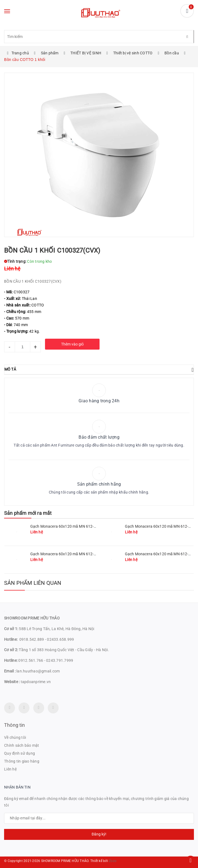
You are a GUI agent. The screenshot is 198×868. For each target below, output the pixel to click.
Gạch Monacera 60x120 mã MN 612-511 (65, 526)
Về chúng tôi (15, 737)
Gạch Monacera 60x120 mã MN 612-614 (160, 554)
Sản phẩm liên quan (33, 583)
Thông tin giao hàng (22, 761)
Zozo (113, 861)
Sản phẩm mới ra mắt (28, 513)
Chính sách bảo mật (22, 745)
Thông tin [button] (15, 725)
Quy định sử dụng (19, 753)
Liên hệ (10, 769)
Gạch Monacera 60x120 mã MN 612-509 (160, 526)
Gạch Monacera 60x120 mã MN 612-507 (65, 554)
